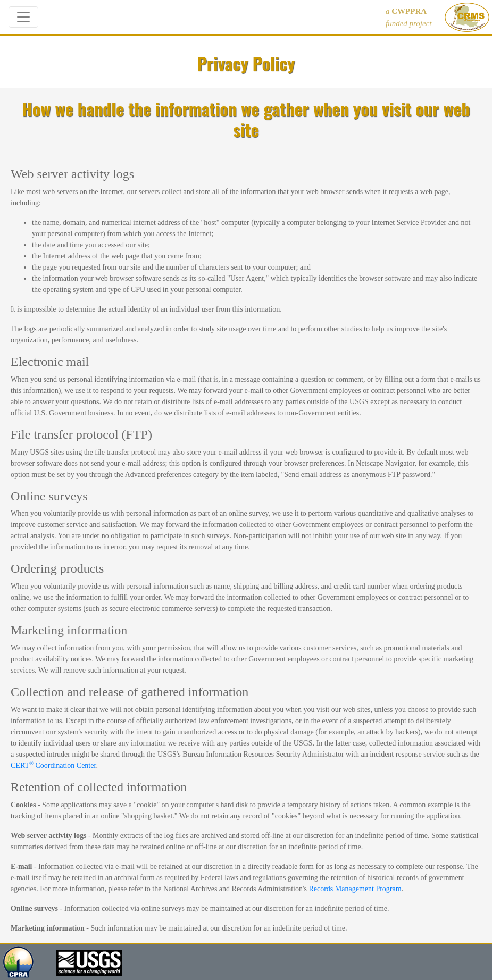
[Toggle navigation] (23, 17)
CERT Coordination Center (53, 765)
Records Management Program (355, 889)
